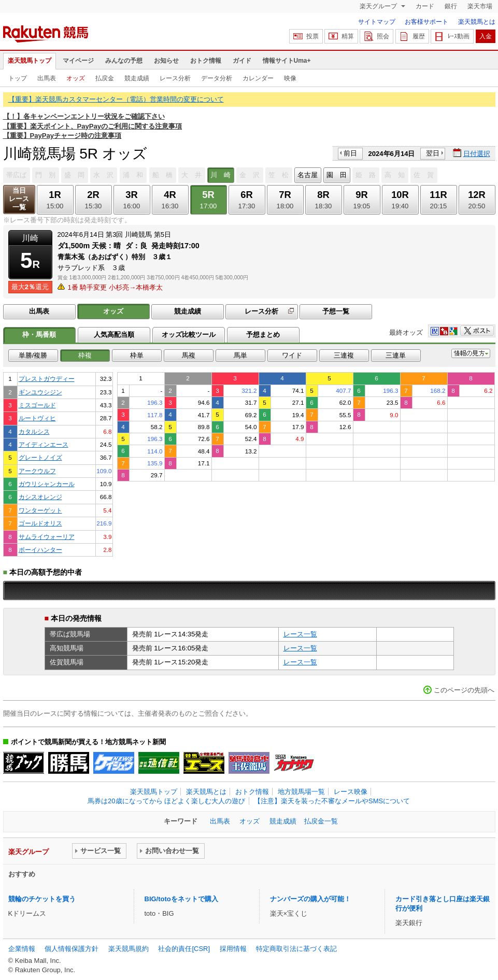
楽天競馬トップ (30, 61)
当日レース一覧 (19, 199)
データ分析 (217, 78)
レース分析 (175, 78)
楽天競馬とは (477, 22)
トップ (18, 78)
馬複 (189, 355)
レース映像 (351, 792)
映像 (290, 78)
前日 (350, 153)
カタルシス (34, 431)
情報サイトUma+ (287, 61)
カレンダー (258, 78)
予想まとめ (263, 335)
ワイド (292, 355)
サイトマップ (377, 22)
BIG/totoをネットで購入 (181, 899)
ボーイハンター (40, 550)
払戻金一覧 (321, 821)
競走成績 (137, 78)
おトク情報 (206, 61)
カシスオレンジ (40, 497)
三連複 (344, 355)
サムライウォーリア (47, 537)
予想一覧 (336, 311)
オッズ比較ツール (189, 335)
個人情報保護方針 (72, 949)
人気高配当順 (114, 335)
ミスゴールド (37, 405)
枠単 (137, 355)
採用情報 (233, 949)
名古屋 (308, 175)
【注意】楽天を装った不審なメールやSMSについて (332, 801)
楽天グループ (379, 6)
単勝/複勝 (33, 355)
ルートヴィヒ (37, 418)
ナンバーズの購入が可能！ (310, 899)
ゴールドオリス (40, 523)
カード (425, 6)
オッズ (76, 78)
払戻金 (105, 78)
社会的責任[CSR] (184, 949)
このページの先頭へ (464, 690)
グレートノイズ (40, 457)
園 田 (337, 175)
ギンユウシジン (40, 392)
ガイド (242, 61)
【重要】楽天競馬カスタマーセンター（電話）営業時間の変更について (116, 99)
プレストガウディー (47, 379)
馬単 (240, 355)
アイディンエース (44, 444)
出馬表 (47, 78)
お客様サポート (426, 22)
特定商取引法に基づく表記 (296, 949)
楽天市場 (480, 6)
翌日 (433, 153)
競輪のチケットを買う (42, 899)
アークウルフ (37, 471)
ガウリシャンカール (47, 484)
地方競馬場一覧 (301, 792)
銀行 (451, 6)
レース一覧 (300, 634)
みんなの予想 (124, 61)
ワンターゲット (40, 510)
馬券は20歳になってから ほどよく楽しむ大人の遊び (166, 801)
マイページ (78, 61)
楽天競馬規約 (129, 949)
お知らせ (166, 61)
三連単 (396, 355)
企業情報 (22, 949)
